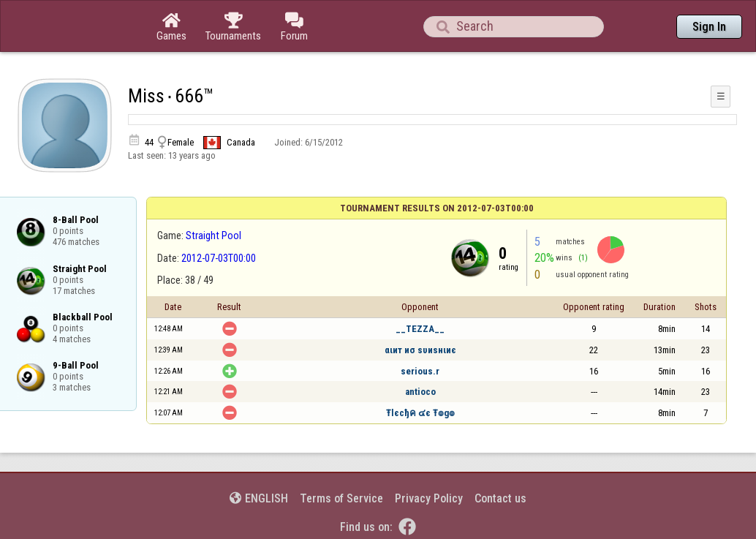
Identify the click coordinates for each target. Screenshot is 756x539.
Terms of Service (341, 498)
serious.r (420, 371)
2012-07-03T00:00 (219, 258)
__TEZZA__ (420, 329)
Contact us (500, 498)
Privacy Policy (429, 498)
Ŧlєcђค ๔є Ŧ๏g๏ (420, 413)
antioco (420, 392)
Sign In (709, 27)
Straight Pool (213, 235)
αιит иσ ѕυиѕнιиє (420, 350)
